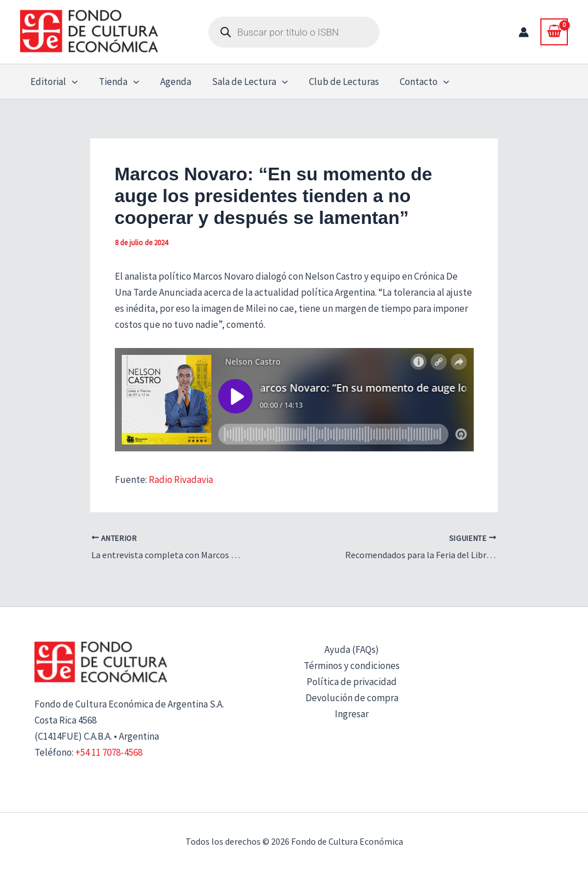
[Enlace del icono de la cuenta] (524, 32)
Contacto (417, 82)
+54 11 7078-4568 (109, 752)
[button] (71, 82)
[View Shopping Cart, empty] (554, 32)
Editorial (53, 82)
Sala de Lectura (245, 82)
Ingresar (352, 714)
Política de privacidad (352, 682)
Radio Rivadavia (180, 480)
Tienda (117, 82)
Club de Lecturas (338, 82)
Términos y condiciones (352, 666)
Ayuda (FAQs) (352, 649)
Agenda (172, 82)
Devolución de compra (352, 698)
